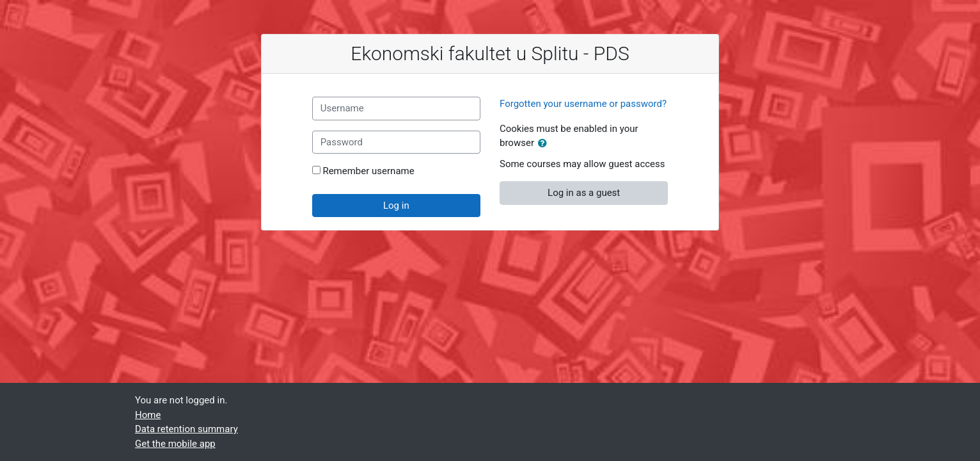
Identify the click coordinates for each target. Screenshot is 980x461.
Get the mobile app (175, 444)
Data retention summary (186, 429)
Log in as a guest (584, 193)
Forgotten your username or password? (583, 104)
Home (148, 415)
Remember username (368, 171)
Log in (396, 206)
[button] (545, 144)
